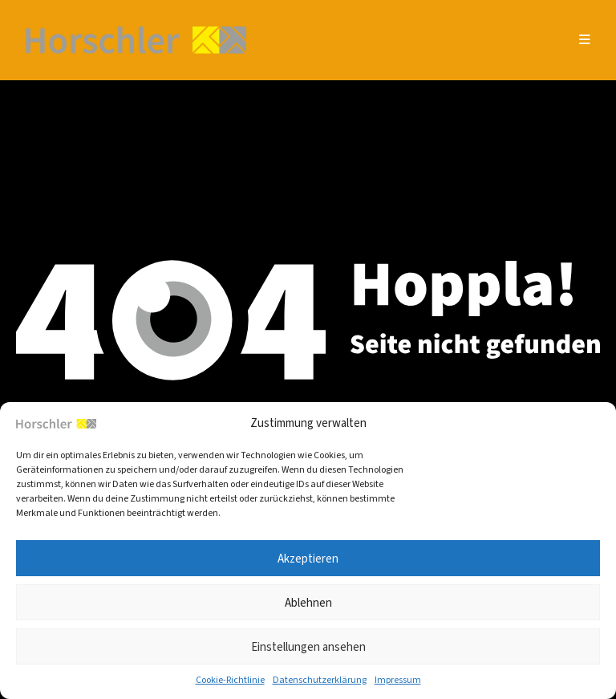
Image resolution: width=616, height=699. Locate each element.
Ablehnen (308, 603)
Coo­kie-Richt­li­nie (230, 680)
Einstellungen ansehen (308, 647)
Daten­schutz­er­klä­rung (320, 680)
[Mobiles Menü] (585, 40)
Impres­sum (398, 680)
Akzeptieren (308, 559)
